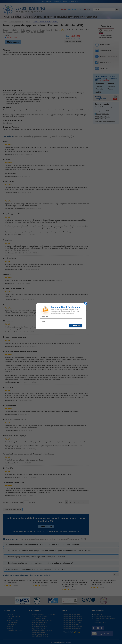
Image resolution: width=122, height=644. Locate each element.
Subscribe (76, 326)
